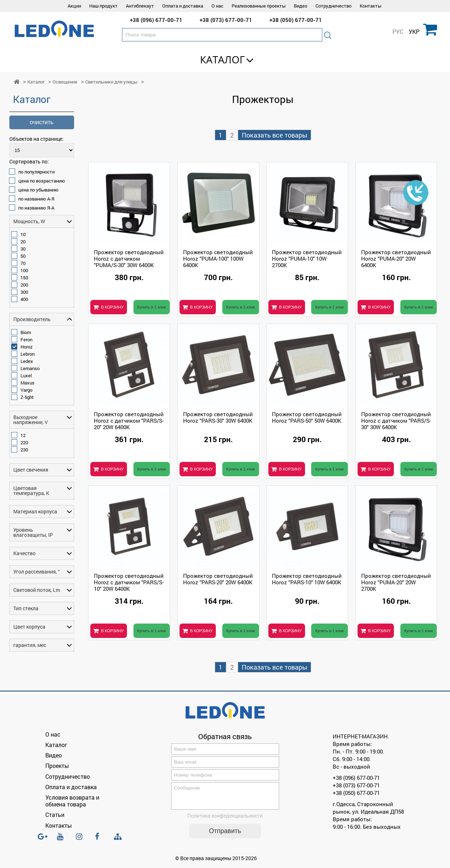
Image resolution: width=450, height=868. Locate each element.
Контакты (371, 6)
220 (24, 442)
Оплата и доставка (183, 6)
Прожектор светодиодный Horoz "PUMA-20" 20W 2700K (396, 582)
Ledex (27, 361)
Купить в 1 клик (152, 307)
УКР (414, 32)
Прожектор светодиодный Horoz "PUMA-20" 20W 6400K (396, 258)
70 (23, 263)
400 (24, 299)
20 (23, 242)
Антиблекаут (140, 6)
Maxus (28, 383)
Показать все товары (274, 135)
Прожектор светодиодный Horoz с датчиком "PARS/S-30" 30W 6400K (396, 420)
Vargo (26, 390)
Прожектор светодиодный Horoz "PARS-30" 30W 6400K (218, 417)
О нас (217, 6)
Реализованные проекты (259, 6)
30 (23, 249)
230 (24, 450)
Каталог (222, 59)
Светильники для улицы (111, 82)
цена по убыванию (38, 190)
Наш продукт (103, 6)
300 (24, 292)
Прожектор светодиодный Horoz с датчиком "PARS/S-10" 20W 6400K (129, 582)
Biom (26, 332)
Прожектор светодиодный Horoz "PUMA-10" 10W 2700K (307, 258)
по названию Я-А (36, 208)
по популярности (37, 172)
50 (23, 256)
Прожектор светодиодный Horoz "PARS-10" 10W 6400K (307, 579)
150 (24, 278)
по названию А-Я (36, 199)
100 (24, 270)
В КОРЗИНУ (112, 307)
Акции (74, 6)
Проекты (57, 766)
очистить (42, 122)
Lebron (28, 354)
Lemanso (30, 368)
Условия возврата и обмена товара (72, 801)
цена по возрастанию (42, 181)
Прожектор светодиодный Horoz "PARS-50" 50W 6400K (307, 417)
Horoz (27, 347)
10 (23, 234)
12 (23, 435)
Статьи (55, 815)
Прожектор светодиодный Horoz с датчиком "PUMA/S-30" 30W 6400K (129, 258)
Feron (26, 339)
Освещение (65, 82)
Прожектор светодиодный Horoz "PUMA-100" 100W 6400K (218, 258)
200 (24, 285)
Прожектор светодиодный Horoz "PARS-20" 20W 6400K (218, 579)
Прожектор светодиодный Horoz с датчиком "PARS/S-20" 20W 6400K (129, 420)
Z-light (27, 397)
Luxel (26, 375)
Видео (301, 6)
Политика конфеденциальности (225, 820)
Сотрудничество (333, 6)
